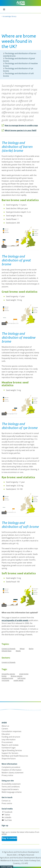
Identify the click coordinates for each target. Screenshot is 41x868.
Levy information (9, 740)
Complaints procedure (11, 767)
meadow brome (7, 678)
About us (5, 726)
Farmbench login (9, 748)
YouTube (8, 820)
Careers (5, 729)
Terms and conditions (11, 787)
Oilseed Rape (7, 651)
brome (4, 676)
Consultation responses (11, 731)
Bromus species (17, 676)
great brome (24, 674)
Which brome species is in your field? (19, 130)
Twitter (7, 815)
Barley (31, 649)
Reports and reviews (10, 745)
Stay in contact (9, 838)
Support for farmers (10, 753)
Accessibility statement (11, 784)
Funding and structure (11, 737)
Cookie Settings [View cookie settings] (7, 867)
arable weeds (18, 680)
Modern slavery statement (13, 773)
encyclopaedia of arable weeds (15, 620)
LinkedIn (8, 817)
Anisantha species (8, 674)
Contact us (6, 801)
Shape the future (9, 759)
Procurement (7, 742)
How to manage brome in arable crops (20, 125)
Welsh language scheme (12, 792)
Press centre (7, 803)
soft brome (21, 678)
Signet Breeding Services (12, 750)
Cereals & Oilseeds (9, 649)
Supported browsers (10, 789)
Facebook (8, 812)
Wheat (22, 649)
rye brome (5, 680)
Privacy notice (7, 775)
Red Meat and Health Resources (15, 756)
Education (6, 734)
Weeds (18, 651)
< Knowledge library (9, 16)
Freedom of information (12, 770)
